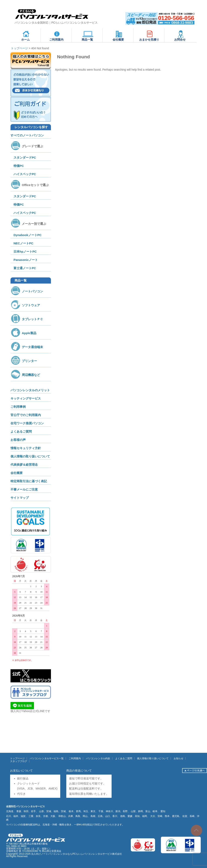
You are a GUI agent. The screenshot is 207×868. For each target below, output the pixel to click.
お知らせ (178, 758)
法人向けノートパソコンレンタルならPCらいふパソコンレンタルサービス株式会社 (77, 854)
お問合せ (180, 35)
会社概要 (118, 35)
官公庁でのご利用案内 (26, 415)
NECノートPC (23, 243)
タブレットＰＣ (27, 319)
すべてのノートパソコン (27, 135)
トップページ (17, 758)
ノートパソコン (27, 291)
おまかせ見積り (149, 35)
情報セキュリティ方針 (26, 448)
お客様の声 (18, 440)
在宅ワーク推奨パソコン (27, 423)
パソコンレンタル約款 (98, 758)
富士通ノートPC (25, 268)
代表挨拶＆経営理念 (24, 465)
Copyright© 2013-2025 (19, 854)
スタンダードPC (25, 157)
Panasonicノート (26, 260)
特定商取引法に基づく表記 (29, 481)
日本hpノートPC (25, 252)
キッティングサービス (26, 398)
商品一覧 (88, 35)
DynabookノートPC (27, 235)
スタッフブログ (19, 761)
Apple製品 (23, 333)
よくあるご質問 (21, 431)
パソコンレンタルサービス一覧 (47, 758)
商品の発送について (79, 771)
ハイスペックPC (25, 174)
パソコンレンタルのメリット (30, 390)
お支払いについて (21, 771)
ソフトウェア (25, 305)
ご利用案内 (56, 35)
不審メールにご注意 (24, 489)
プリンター (24, 361)
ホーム (26, 35)
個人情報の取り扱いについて (30, 456)
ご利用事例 (18, 407)
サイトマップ (20, 498)
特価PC (19, 166)
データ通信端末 (27, 347)
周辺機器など (25, 375)
